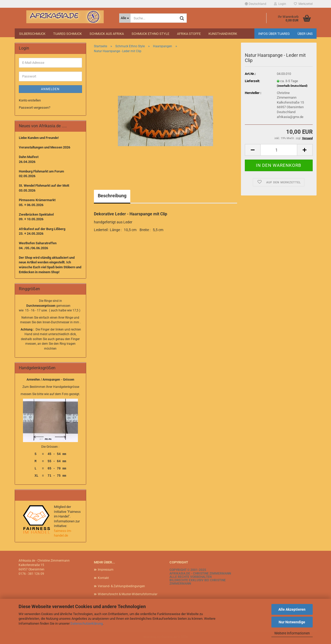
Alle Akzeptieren (292, 609)
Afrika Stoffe (189, 34)
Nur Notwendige (292, 622)
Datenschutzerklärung (87, 623)
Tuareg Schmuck (67, 34)
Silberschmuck (32, 34)
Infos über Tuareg (274, 34)
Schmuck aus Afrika (107, 34)
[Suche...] (125, 18)
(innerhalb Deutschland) (292, 86)
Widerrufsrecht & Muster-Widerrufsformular (128, 594)
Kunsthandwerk (223, 34)
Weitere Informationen (292, 633)
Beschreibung (112, 196)
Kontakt (103, 578)
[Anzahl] (279, 150)
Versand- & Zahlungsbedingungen (121, 586)
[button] (256, 4)
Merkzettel (303, 4)
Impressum (106, 570)
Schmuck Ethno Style (150, 34)
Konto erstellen (30, 100)
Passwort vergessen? (35, 108)
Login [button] (280, 4)
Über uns (305, 34)
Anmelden (50, 89)
